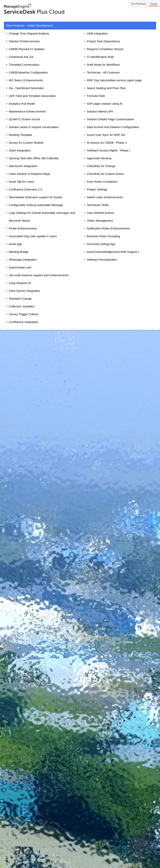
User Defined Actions (100, 213)
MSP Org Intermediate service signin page (114, 80)
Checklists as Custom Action (105, 174)
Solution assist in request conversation (34, 127)
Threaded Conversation (24, 65)
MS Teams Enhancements (26, 80)
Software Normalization (102, 260)
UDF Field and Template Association (32, 96)
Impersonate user (20, 267)
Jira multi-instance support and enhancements (39, 275)
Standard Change (20, 299)
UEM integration (97, 33)
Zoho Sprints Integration (24, 291)
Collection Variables (22, 306)
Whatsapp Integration (23, 260)
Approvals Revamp (99, 158)
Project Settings (97, 189)
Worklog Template (20, 135)
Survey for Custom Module (26, 143)
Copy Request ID (20, 283)
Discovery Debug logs (101, 244)
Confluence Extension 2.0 (25, 189)
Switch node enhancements (105, 197)
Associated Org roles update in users (33, 236)
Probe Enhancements (23, 228)
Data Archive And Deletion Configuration (113, 127)
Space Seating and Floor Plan (106, 88)
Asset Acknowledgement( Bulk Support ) (113, 252)
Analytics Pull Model (22, 104)
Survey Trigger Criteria (23, 314)
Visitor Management (100, 221)
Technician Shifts (98, 205)
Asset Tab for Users (22, 182)
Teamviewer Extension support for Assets (36, 197)
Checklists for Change (101, 166)
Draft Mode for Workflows (103, 65)
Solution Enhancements (24, 41)
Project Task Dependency (103, 41)
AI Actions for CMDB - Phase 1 (107, 143)
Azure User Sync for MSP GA (106, 135)
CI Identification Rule (100, 57)
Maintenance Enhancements (27, 111)
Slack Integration (20, 150)
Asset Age (15, 244)
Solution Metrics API (100, 111)
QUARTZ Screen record (24, 119)
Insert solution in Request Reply (29, 174)
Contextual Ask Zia (21, 57)
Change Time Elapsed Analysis (29, 33)
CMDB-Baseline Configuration (28, 72)
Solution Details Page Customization (111, 119)
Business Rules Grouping (103, 236)
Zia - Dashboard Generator (26, 88)
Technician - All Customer (103, 72)
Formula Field (96, 96)
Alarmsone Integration (23, 166)
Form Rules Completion (102, 182)
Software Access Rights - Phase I (108, 150)
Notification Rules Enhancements (108, 228)
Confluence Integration (24, 322)
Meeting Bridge (19, 252)
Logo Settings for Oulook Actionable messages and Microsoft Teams (42, 217)
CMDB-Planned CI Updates (27, 49)
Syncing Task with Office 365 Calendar (34, 158)
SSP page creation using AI (105, 104)
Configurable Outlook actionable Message (36, 205)
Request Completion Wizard (105, 49)
